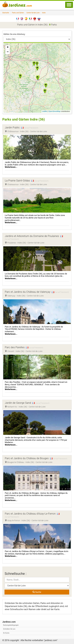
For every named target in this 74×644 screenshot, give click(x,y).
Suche (37, 592)
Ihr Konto (6, 633)
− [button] (8, 52)
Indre (44, 13)
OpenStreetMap (54, 111)
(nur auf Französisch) (31, 128)
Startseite (6, 13)
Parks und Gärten (18, 13)
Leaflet (45, 111)
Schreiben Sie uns (9, 629)
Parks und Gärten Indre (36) (24, 119)
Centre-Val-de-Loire (33, 13)
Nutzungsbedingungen (11, 625)
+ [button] (8, 47)
